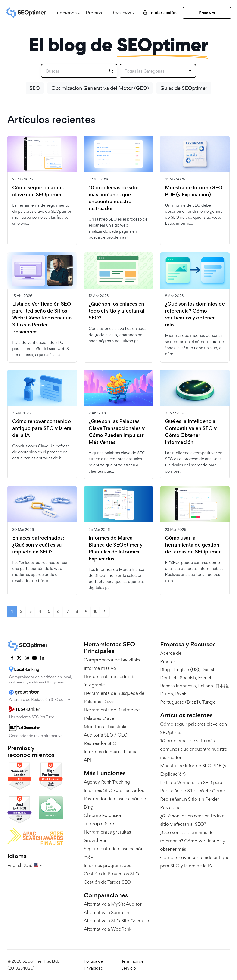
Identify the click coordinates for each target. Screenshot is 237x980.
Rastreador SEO (100, 743)
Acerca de (171, 653)
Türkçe (209, 702)
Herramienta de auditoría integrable (110, 681)
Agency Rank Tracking (107, 782)
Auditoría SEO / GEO (106, 735)
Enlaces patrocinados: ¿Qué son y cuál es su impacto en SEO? (38, 545)
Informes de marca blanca (111, 752)
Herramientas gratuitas (107, 832)
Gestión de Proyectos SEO (111, 874)
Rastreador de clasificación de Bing (115, 803)
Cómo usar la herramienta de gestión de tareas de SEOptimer (193, 545)
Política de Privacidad (94, 965)
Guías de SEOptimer (184, 88)
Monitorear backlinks (106, 727)
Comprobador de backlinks (112, 660)
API (87, 760)
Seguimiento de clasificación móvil (114, 853)
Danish (208, 670)
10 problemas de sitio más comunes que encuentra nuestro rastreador (114, 198)
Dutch (167, 694)
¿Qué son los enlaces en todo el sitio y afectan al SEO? (117, 311)
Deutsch (169, 678)
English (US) (187, 670)
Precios (94, 13)
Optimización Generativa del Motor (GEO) (100, 88)
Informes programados (108, 865)
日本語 (222, 686)
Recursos (121, 13)
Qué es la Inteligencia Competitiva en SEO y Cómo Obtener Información (191, 432)
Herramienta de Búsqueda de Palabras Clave (114, 697)
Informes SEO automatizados (114, 790)
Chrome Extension (103, 815)
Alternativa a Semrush (106, 912)
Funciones (65, 13)
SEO (35, 88)
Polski (181, 694)
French (205, 678)
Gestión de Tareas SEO (107, 882)
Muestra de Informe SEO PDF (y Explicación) (194, 191)
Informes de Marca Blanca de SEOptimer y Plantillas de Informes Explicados (116, 548)
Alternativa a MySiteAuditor (113, 904)
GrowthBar (95, 840)
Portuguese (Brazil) (180, 702)
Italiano (206, 686)
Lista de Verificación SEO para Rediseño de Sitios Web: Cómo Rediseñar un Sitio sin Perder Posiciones (42, 318)
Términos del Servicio (133, 965)
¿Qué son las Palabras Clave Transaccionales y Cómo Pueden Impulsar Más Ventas (117, 432)
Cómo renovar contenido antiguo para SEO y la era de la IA (42, 428)
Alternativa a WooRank (108, 929)
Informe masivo (100, 668)
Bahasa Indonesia (178, 686)
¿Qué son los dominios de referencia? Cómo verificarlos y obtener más (195, 314)
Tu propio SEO (99, 824)
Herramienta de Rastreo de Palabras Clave (112, 714)
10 (95, 611)
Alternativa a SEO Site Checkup (116, 921)
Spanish (188, 678)
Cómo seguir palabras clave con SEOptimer (38, 191)
